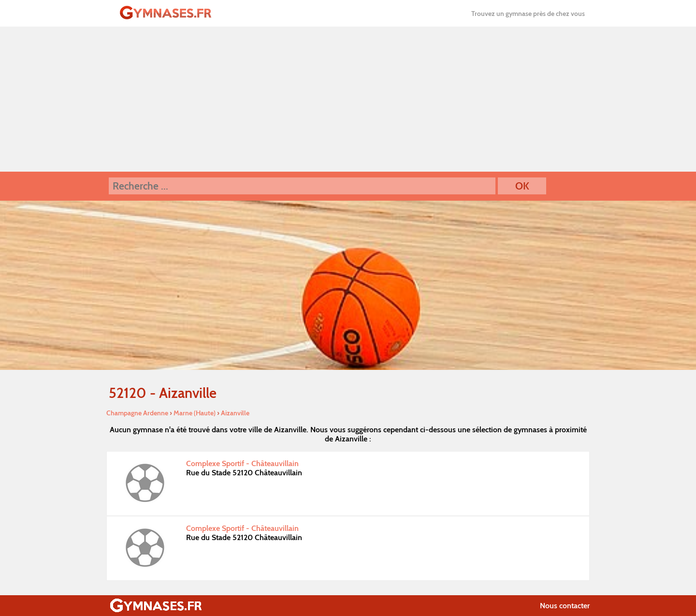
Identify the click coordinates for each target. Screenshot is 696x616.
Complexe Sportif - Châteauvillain (242, 463)
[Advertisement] (348, 99)
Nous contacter (565, 606)
